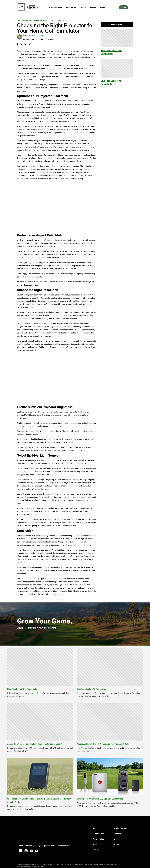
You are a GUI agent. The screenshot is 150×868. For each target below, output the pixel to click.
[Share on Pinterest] (30, 44)
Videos (117, 839)
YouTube (83, 7)
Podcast (93, 7)
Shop (123, 7)
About (103, 7)
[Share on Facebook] (18, 44)
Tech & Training (49, 21)
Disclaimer (97, 844)
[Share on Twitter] (21, 44)
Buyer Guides (71, 7)
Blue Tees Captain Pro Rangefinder (111, 52)
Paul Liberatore (38, 36)
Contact (96, 849)
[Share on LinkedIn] (25, 44)
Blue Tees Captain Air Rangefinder (111, 82)
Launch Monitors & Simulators (30, 21)
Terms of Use (98, 834)
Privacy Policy (98, 839)
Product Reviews (55, 7)
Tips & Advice (62, 21)
